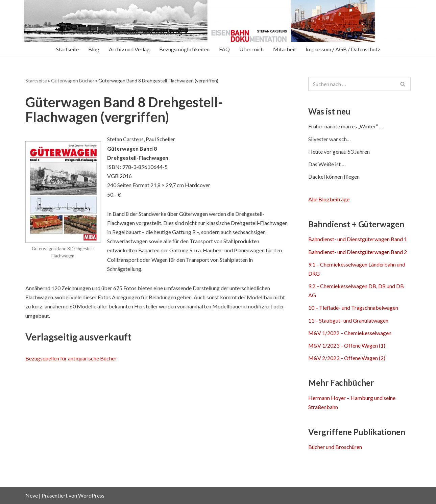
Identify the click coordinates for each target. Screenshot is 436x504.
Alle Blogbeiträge (329, 199)
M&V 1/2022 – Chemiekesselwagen (350, 333)
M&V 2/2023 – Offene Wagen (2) (347, 358)
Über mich (251, 49)
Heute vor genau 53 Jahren (339, 152)
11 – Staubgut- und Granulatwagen (348, 320)
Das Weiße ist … (327, 164)
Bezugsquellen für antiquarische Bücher (71, 358)
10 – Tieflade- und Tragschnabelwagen (353, 308)
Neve (32, 495)
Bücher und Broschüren (335, 447)
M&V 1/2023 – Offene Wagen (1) (347, 345)
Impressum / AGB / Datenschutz (343, 49)
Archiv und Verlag (129, 49)
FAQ (224, 49)
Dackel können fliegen (334, 177)
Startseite (67, 49)
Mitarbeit (285, 49)
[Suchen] (352, 84)
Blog (94, 49)
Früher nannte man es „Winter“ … (346, 126)
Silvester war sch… (330, 139)
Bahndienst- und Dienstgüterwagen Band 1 (358, 239)
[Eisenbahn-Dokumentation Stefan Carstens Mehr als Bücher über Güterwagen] (86, 21)
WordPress (91, 495)
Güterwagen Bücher (73, 81)
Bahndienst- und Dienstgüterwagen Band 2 (358, 252)
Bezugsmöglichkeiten (184, 49)
